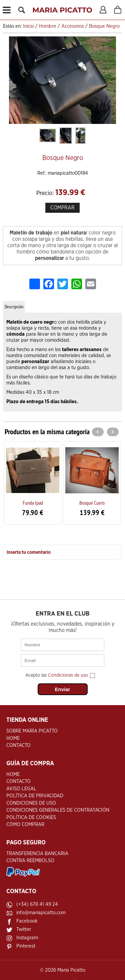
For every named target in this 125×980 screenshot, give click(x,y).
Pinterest (26, 946)
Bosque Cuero (92, 503)
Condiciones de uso (68, 675)
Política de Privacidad (35, 796)
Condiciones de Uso (31, 803)
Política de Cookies (31, 818)
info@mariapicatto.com (41, 913)
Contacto (18, 745)
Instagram (27, 938)
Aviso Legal (21, 789)
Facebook (27, 921)
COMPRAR (62, 208)
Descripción (14, 307)
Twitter (24, 929)
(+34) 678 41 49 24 (37, 904)
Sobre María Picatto (32, 731)
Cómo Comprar (25, 825)
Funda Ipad (33, 503)
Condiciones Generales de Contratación (58, 810)
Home (13, 738)
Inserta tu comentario (29, 552)
